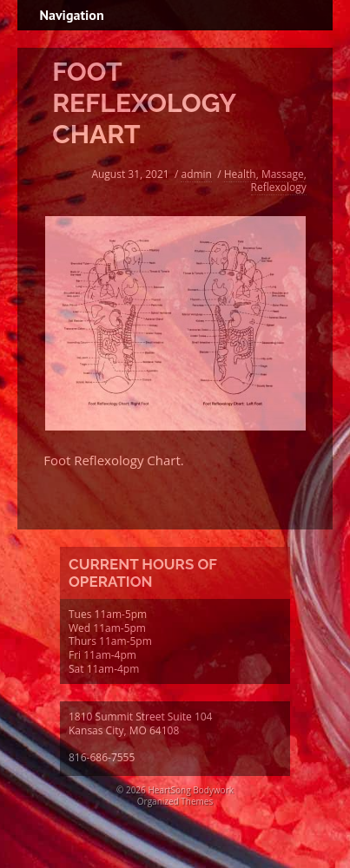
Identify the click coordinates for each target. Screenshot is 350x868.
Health (240, 174)
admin (196, 174)
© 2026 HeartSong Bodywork (175, 790)
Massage (283, 174)
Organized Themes (175, 801)
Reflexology (279, 187)
